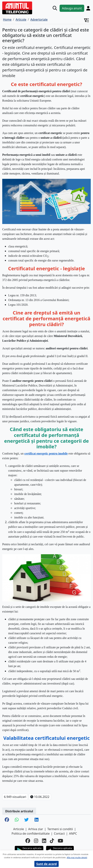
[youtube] (60, 841)
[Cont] (88, 8)
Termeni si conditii (60, 829)
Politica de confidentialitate (31, 834)
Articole (19, 829)
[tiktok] (52, 841)
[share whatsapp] (17, 820)
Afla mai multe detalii (77, 857)
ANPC (73, 834)
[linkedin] (44, 841)
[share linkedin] (37, 820)
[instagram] (36, 841)
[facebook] (28, 841)
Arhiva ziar (36, 829)
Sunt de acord (46, 864)
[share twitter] (27, 820)
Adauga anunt (72, 8)
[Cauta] (55, 8)
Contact (59, 834)
